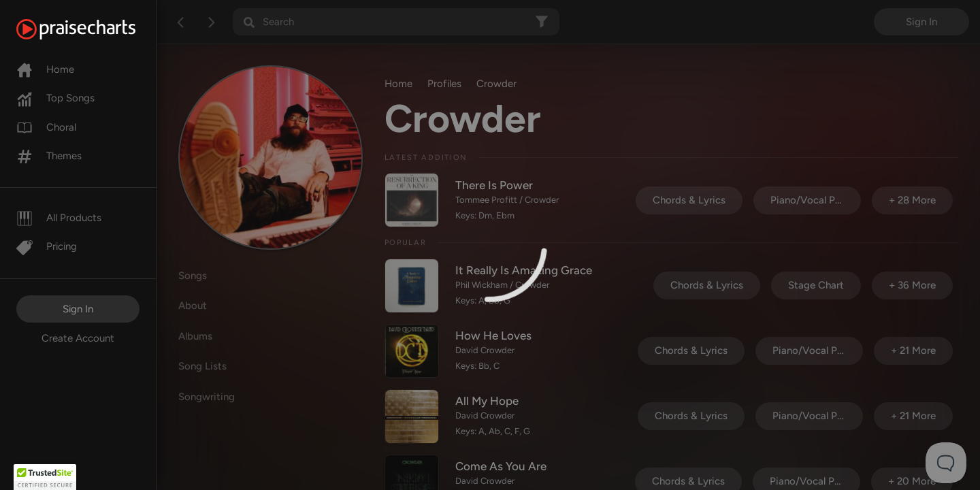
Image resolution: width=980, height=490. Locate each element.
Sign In (78, 309)
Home (45, 69)
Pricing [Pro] (47, 246)
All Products (59, 218)
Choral (46, 127)
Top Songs (55, 98)
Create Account (78, 338)
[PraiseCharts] (93, 29)
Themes (49, 156)
